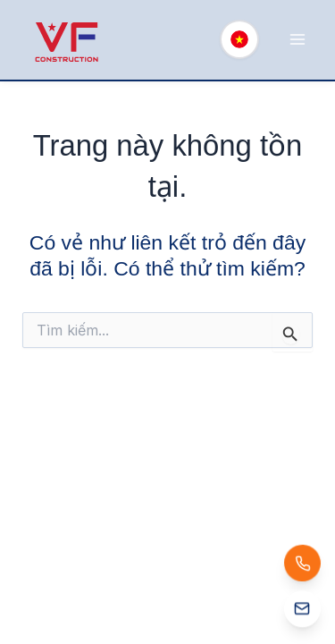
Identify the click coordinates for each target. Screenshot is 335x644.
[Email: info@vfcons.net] (302, 611)
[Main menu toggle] (297, 40)
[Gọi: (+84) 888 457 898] (302, 563)
